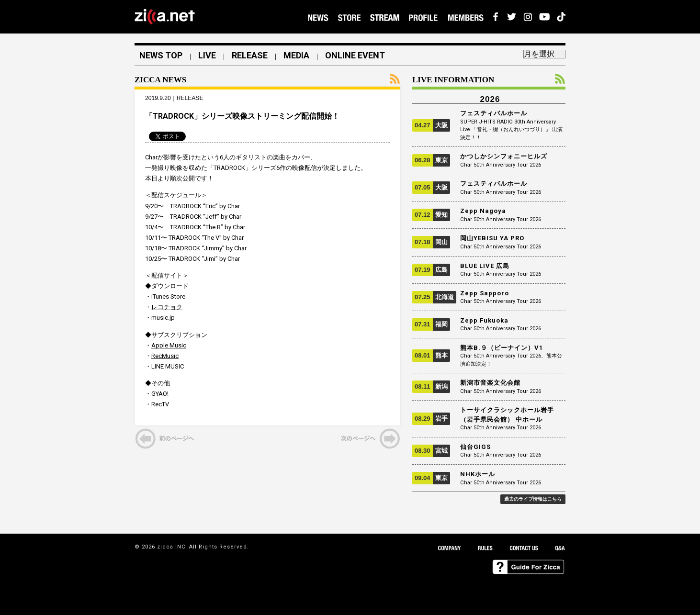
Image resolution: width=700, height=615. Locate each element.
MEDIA (296, 56)
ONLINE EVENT (355, 56)
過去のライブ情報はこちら (533, 499)
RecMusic (165, 356)
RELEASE (250, 56)
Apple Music (169, 345)
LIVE (207, 56)
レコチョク (167, 307)
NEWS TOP (161, 56)
